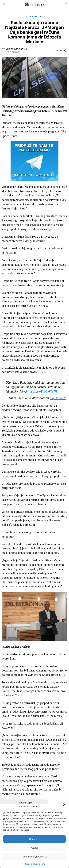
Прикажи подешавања (34, 857)
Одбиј (35, 848)
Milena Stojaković (16, 49)
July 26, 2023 (58, 398)
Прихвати (35, 839)
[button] (64, 805)
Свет (42, 17)
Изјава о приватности (35, 864)
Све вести (31, 17)
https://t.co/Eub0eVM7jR (42, 391)
